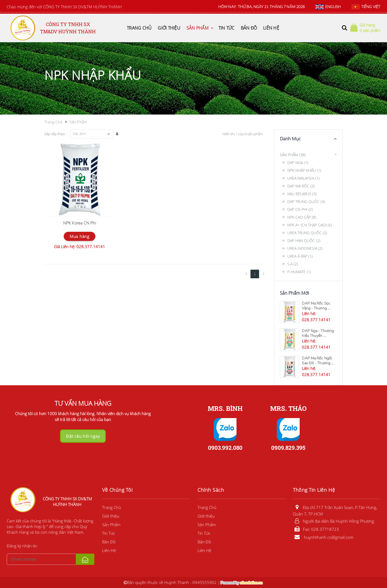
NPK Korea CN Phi (80, 223)
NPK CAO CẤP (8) (302, 217)
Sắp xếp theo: (55, 134)
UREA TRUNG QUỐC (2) (307, 233)
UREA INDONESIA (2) (305, 248)
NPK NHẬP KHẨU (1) (304, 170)
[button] (345, 28)
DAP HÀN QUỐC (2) (304, 240)
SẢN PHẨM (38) (293, 155)
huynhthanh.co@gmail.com (323, 537)
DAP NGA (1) (298, 163)
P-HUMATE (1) (299, 272)
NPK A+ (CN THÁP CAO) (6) (310, 225)
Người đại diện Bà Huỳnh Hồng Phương (334, 521)
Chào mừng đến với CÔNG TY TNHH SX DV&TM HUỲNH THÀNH (64, 7)
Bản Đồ (249, 28)
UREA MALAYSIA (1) (303, 178)
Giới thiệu (169, 28)
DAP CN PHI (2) (300, 209)
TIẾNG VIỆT (366, 7)
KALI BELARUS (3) (302, 194)
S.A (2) (293, 264)
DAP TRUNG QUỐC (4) (306, 202)
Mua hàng (80, 236)
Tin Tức (227, 28)
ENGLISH (328, 7)
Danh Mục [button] (290, 139)
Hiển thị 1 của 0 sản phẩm (243, 134)
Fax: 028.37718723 (316, 529)
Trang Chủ (139, 28)
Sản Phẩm (198, 28)
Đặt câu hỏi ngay (83, 436)
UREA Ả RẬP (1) (300, 256)
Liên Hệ (271, 28)
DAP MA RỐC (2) (301, 186)
